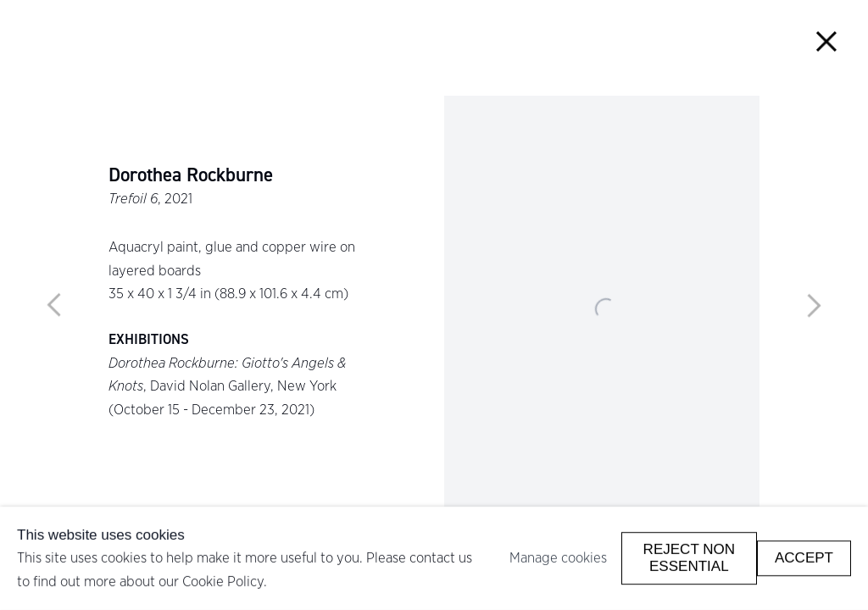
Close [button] (827, 41)
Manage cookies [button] (558, 557)
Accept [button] (804, 558)
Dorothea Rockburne (191, 175)
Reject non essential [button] (689, 558)
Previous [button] (54, 305)
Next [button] (814, 305)
